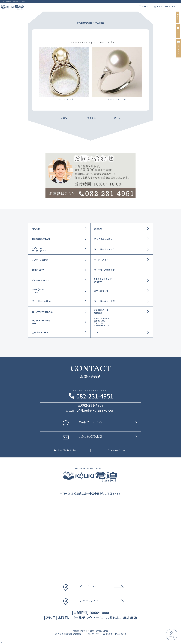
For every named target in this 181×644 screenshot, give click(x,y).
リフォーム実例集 (40, 260)
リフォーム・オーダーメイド (39, 249)
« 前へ (64, 118)
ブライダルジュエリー (104, 239)
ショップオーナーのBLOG (41, 322)
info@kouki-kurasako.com (94, 410)
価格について (38, 270)
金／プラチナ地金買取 (42, 312)
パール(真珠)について (38, 291)
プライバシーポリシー (116, 450)
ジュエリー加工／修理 (104, 301)
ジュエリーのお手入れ (42, 301)
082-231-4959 (92, 405)
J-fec (96, 332)
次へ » (117, 118)
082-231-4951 (95, 396)
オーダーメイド (101, 260)
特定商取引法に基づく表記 (65, 450)
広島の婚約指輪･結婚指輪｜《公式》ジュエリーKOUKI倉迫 (85, 634)
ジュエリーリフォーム (104, 249)
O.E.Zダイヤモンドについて (103, 280)
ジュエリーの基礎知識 (104, 270)
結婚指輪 (98, 228)
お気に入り (146, 7)
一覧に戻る (90, 118)
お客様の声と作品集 (41, 239)
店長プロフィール (40, 332)
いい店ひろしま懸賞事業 (101, 312)
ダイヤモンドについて (42, 280)
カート (159, 7)
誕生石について (101, 291)
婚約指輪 (36, 228)
